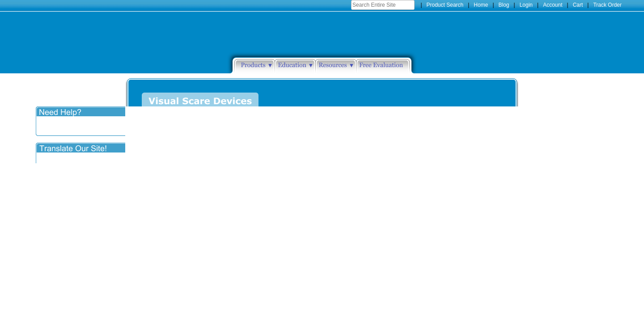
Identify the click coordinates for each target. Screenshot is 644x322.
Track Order (607, 5)
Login (526, 5)
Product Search (445, 5)
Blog (504, 5)
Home (481, 5)
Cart (578, 5)
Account (553, 5)
